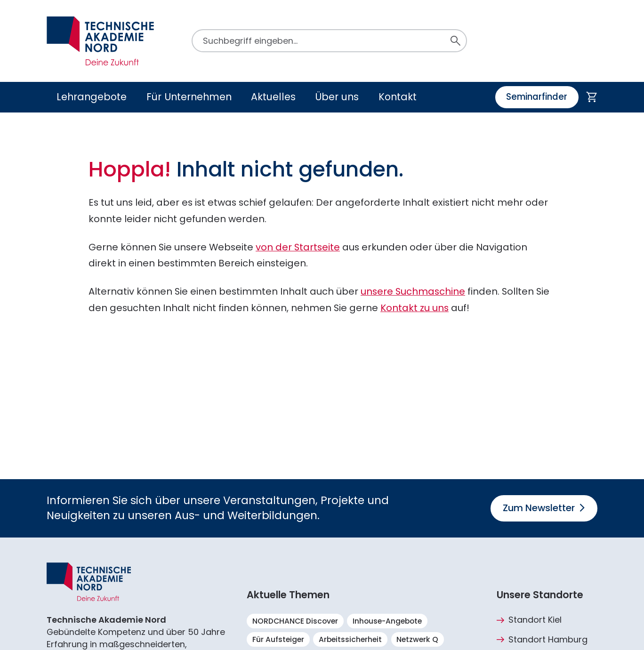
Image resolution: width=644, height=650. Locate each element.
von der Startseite (298, 247)
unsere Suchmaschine (413, 291)
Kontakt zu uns (415, 308)
